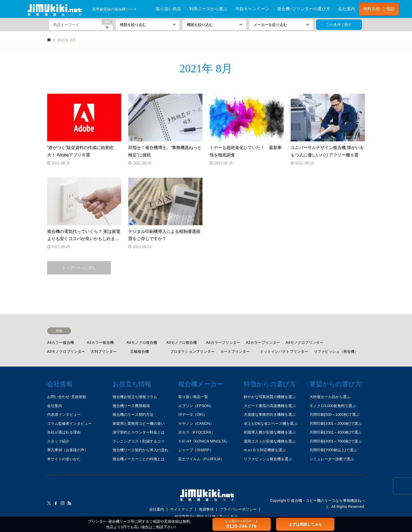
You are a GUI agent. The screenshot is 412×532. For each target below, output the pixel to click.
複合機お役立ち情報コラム (135, 397)
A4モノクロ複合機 (142, 342)
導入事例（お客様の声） (68, 450)
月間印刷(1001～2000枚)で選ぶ (336, 423)
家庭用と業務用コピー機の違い (139, 423)
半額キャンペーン (252, 9)
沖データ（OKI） (193, 414)
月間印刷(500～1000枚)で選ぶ (335, 414)
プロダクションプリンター (192, 351)
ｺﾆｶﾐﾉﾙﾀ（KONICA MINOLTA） (204, 441)
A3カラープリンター (263, 342)
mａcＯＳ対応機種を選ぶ (265, 450)
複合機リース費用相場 (131, 406)
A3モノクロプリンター (66, 351)
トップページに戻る (79, 268)
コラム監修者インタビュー (69, 423)
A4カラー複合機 (61, 342)
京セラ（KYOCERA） (197, 432)
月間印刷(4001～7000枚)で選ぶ (336, 441)
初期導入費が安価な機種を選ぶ (270, 432)
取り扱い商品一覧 (193, 397)
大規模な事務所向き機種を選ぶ (270, 414)
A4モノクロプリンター (305, 342)
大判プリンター (104, 351)
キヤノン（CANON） (196, 423)
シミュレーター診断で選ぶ (332, 459)
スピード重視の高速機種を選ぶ (270, 406)
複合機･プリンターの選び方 (304, 9)
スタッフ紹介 (58, 441)
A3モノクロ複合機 (182, 342)
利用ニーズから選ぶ (208, 9)
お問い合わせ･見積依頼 (67, 397)
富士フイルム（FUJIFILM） (201, 459)
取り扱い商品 (169, 9)
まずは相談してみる (305, 524)
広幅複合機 (140, 351)
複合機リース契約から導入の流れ (140, 450)
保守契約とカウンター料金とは (139, 432)
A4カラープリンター (223, 342)
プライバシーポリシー (238, 509)
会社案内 (347, 9)
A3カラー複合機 (100, 342)
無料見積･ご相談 (379, 9)
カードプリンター (235, 351)
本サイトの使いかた (64, 459)
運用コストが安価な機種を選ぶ (270, 441)
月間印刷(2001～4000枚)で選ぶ (336, 432)
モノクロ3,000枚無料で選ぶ (333, 406)
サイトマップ (181, 509)
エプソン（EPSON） (196, 406)
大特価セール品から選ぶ (330, 397)
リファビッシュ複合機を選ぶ (268, 459)
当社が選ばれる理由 (64, 432)
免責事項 (206, 509)
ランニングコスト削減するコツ (139, 441)
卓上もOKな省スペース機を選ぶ (271, 423)
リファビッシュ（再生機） (336, 351)
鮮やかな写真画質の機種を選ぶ (270, 397)
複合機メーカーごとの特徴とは (139, 459)
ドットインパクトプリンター (284, 351)
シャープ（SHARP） (196, 450)
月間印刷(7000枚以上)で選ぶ (333, 450)
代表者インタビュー (64, 414)
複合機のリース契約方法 (133, 414)
